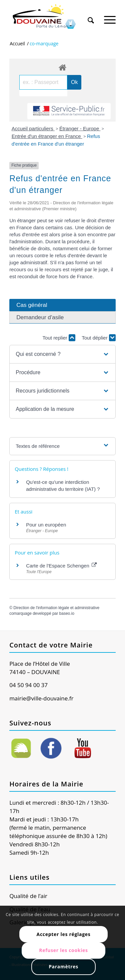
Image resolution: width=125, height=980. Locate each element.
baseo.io (67, 613)
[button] (62, 354)
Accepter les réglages (64, 934)
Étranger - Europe (80, 128)
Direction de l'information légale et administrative (56, 608)
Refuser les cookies (63, 950)
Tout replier (59, 338)
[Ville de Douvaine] (52, 17)
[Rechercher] (91, 16)
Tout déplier (99, 338)
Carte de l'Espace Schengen (61, 566)
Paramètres (63, 967)
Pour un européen (46, 525)
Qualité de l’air (28, 896)
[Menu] (110, 16)
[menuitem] (91, 14)
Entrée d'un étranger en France (47, 136)
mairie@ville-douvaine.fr (41, 698)
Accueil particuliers (33, 128)
